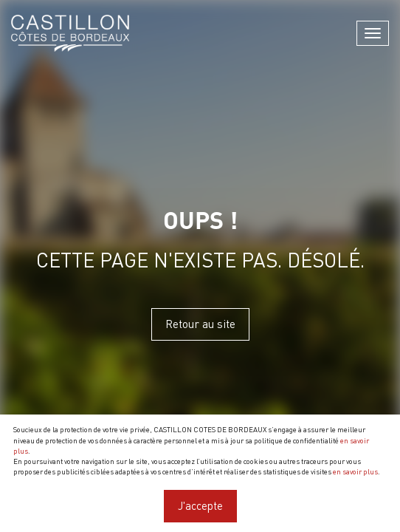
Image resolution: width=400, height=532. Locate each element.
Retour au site (200, 324)
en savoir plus (355, 471)
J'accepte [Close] (200, 505)
